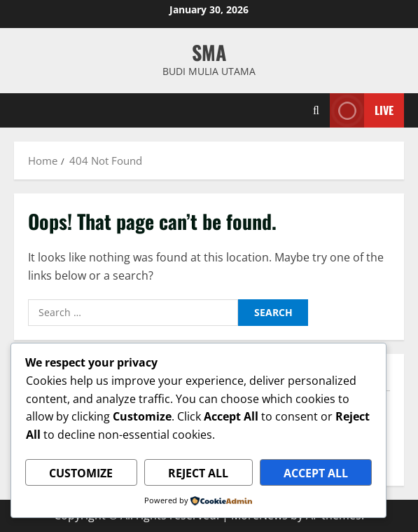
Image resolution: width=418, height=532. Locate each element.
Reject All (198, 473)
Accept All (316, 473)
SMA (209, 52)
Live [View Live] (362, 110)
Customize (81, 473)
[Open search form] (316, 110)
